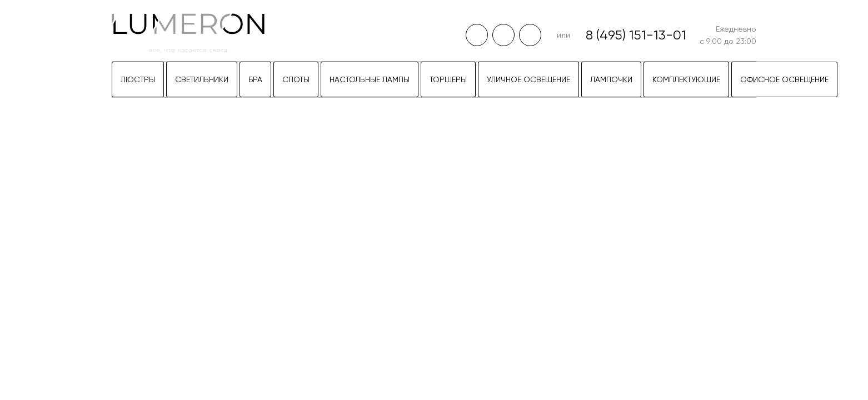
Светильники (202, 79)
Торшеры (448, 79)
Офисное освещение (784, 79)
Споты (296, 79)
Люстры (138, 79)
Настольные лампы (370, 79)
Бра (255, 79)
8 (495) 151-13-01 (636, 35)
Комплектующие (686, 79)
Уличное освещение (528, 79)
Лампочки (611, 79)
